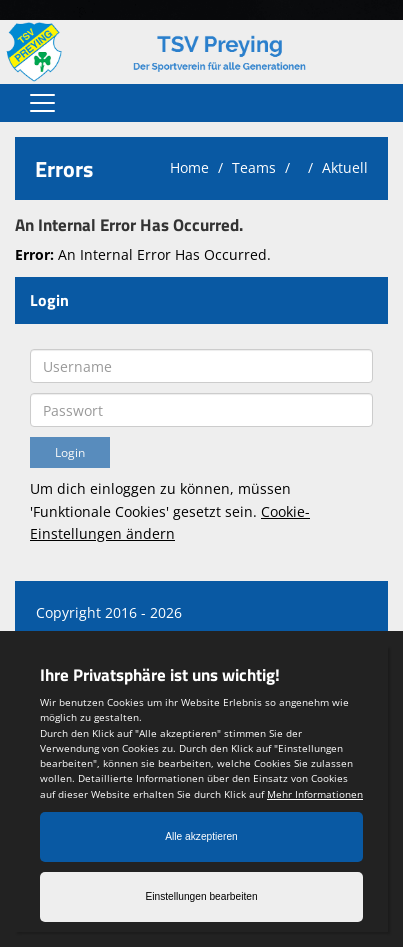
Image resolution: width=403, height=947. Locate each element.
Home (189, 167)
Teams (254, 167)
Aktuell (345, 167)
